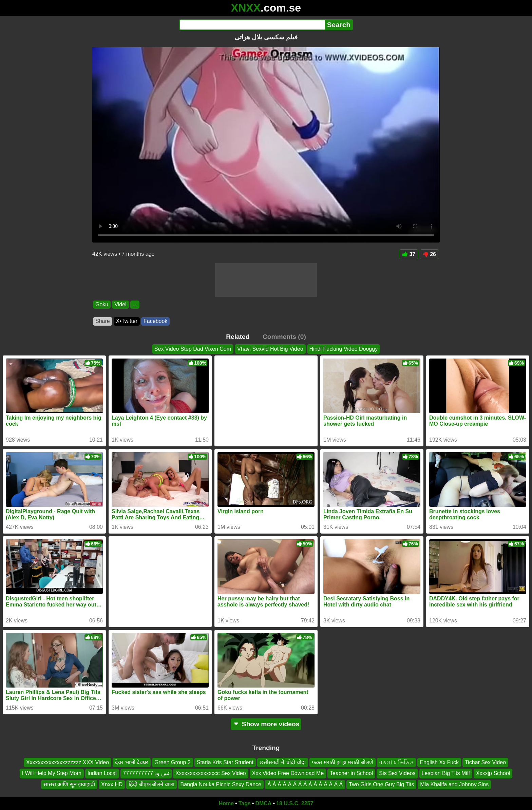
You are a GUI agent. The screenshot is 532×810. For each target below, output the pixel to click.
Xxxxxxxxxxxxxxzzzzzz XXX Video (68, 762)
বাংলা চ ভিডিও (397, 762)
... (135, 304)
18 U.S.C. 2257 (295, 803)
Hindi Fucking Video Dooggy (344, 349)
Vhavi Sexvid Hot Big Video (270, 349)
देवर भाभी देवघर (132, 762)
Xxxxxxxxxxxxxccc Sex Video (211, 773)
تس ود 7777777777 (146, 773)
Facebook (155, 321)
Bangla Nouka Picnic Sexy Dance (221, 784)
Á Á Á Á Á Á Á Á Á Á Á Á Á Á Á (305, 784)
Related (238, 337)
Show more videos (266, 724)
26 (429, 254)
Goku (102, 304)
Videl (120, 304)
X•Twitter (127, 321)
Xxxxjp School (493, 773)
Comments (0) (284, 337)
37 (409, 254)
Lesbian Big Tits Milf (446, 773)
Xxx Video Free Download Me (288, 773)
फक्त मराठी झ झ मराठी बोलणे (342, 762)
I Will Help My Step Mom (52, 773)
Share (103, 321)
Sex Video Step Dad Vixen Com (193, 349)
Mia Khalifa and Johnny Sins (454, 784)
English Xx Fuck (439, 762)
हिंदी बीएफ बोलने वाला (151, 784)
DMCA (263, 803)
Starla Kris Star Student (225, 762)
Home (226, 803)
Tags (245, 803)
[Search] (252, 25)
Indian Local (102, 773)
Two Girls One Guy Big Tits (381, 784)
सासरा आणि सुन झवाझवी (69, 784)
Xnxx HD (112, 784)
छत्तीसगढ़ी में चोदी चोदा (283, 762)
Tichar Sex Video (485, 762)
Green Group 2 (173, 762)
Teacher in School (351, 773)
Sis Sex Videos (397, 773)
